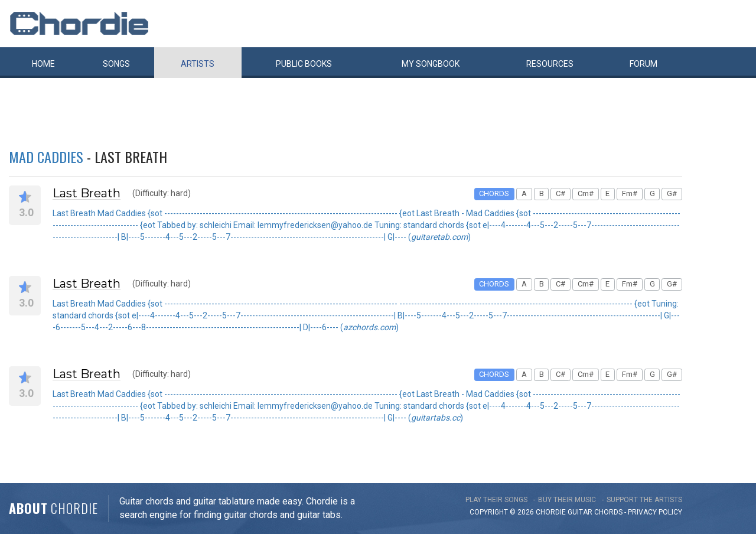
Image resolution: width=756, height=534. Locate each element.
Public (304, 64)
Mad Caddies (46, 157)
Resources (550, 64)
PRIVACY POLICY (655, 512)
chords (608, 512)
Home (43, 64)
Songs (116, 64)
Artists (198, 64)
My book (431, 64)
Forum (643, 64)
